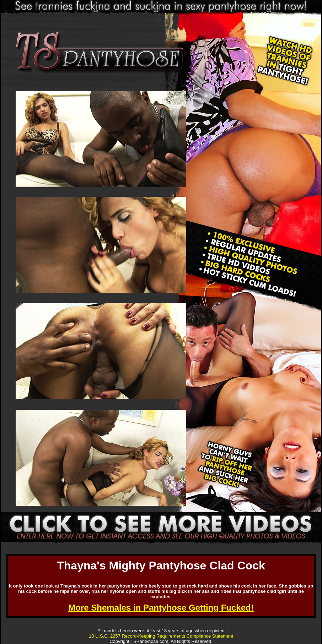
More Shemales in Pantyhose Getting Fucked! (161, 608)
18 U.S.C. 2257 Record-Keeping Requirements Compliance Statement (161, 636)
